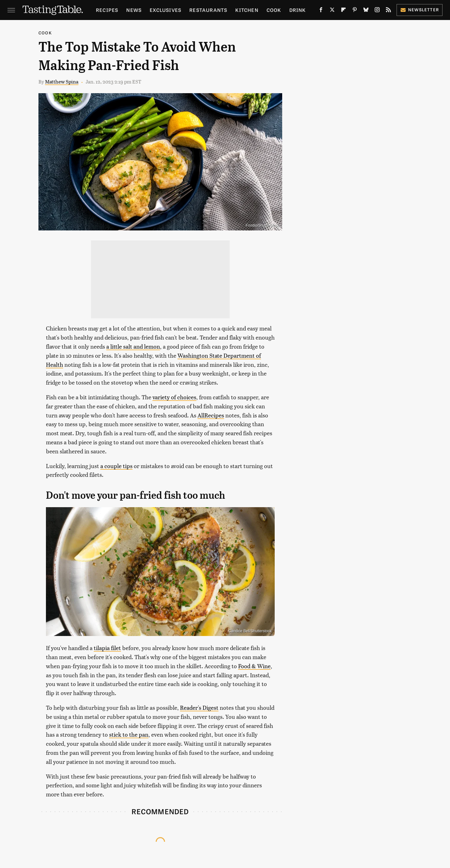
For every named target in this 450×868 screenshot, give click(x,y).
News (134, 10)
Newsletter (420, 10)
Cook (274, 10)
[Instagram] (377, 11)
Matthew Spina (62, 81)
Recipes (107, 10)
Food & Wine (254, 666)
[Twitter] (332, 11)
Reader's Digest (199, 707)
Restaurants (208, 10)
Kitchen (247, 10)
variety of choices (174, 397)
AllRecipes (211, 415)
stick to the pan (129, 734)
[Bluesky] (366, 11)
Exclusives (165, 10)
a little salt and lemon (133, 346)
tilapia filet (107, 648)
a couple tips (116, 466)
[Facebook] (321, 11)
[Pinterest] (355, 11)
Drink (298, 10)
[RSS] (388, 11)
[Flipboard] (343, 11)
